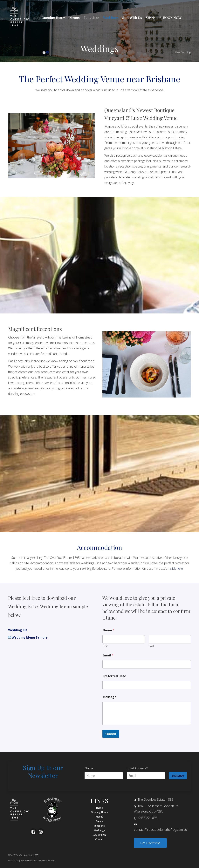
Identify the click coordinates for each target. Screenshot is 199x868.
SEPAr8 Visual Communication (41, 861)
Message (109, 697)
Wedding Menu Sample (28, 637)
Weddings (99, 830)
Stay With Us (99, 835)
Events (99, 821)
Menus (99, 817)
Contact (99, 839)
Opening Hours (99, 812)
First (105, 646)
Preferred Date (114, 676)
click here (176, 569)
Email (108, 655)
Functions (99, 826)
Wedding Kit (18, 630)
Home (99, 808)
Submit (111, 734)
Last (151, 646)
